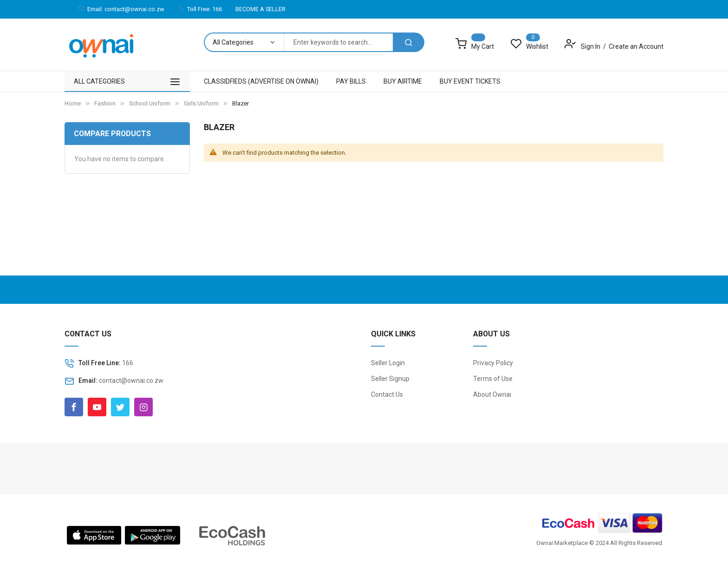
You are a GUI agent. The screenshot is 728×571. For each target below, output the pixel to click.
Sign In (591, 46)
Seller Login (388, 363)
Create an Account (636, 46)
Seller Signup (390, 379)
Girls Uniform (202, 103)
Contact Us (387, 394)
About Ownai (492, 394)
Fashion (106, 103)
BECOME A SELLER (260, 9)
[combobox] (338, 42)
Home (73, 103)
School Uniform (150, 103)
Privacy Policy (493, 363)
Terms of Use (493, 379)
